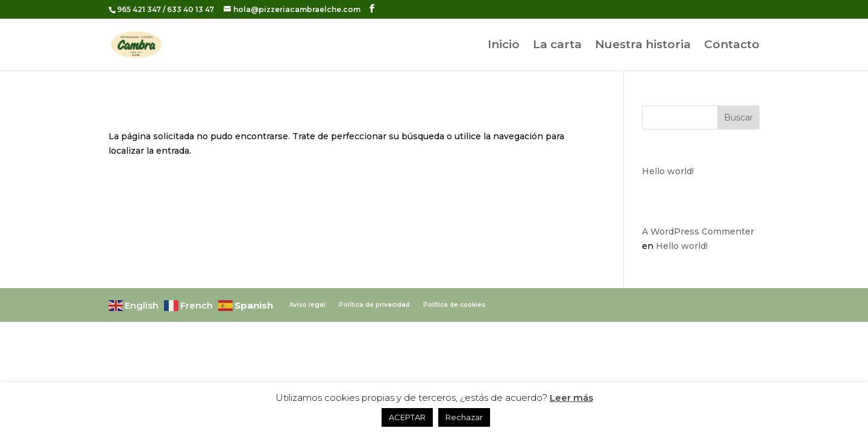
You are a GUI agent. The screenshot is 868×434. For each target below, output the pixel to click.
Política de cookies (454, 305)
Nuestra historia (643, 46)
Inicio (504, 46)
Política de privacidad (374, 305)
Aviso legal (307, 305)
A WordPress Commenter (698, 231)
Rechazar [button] (464, 417)
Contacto (732, 46)
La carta (557, 46)
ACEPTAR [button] (407, 417)
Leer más (571, 398)
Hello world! (668, 171)
